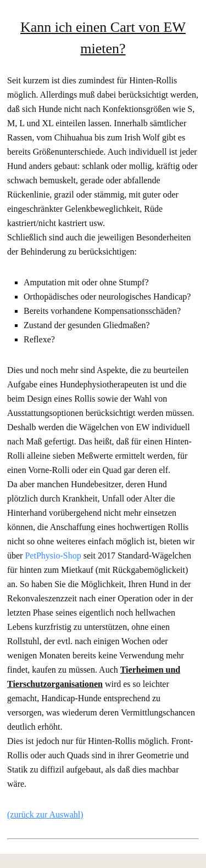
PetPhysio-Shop (53, 556)
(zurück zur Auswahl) (45, 815)
